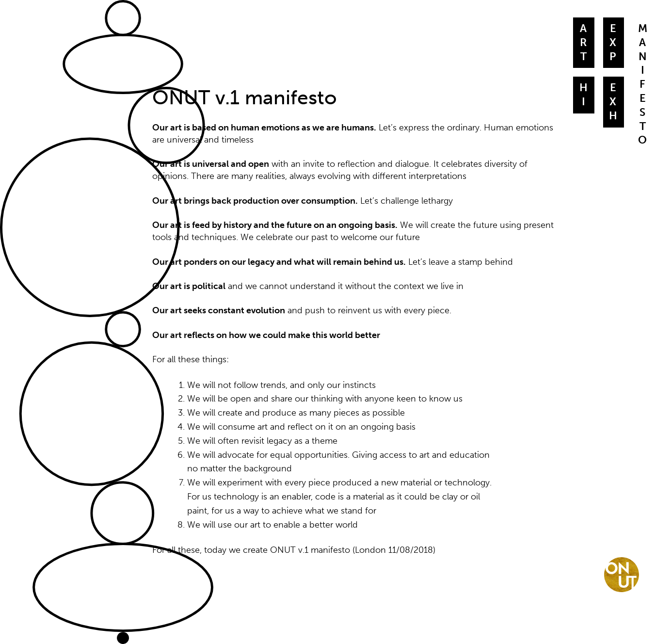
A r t (584, 43)
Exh (614, 102)
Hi (584, 95)
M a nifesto (643, 84)
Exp (613, 43)
